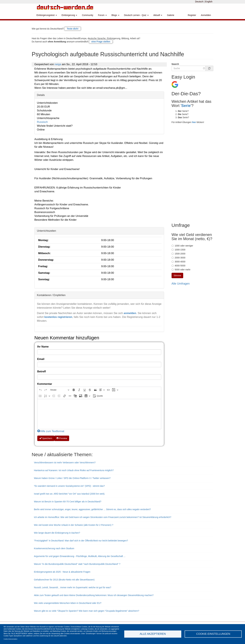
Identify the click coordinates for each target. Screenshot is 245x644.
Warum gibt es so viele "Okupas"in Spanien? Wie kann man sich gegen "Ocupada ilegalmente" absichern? (87, 611)
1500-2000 (178, 254)
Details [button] (41, 95)
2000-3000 (178, 258)
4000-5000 (178, 266)
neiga (58, 64)
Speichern (46, 438)
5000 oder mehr (181, 270)
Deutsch (199, 2)
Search (175, 64)
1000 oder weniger (182, 246)
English (209, 2)
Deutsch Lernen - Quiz (136, 15)
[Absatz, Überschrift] (60, 390)
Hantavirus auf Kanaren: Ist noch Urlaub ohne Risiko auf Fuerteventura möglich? (74, 470)
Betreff (42, 371)
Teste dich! (73, 29)
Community (88, 15)
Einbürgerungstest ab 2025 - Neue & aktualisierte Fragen (62, 572)
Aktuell (158, 15)
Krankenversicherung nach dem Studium (54, 548)
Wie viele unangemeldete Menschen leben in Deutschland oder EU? (68, 603)
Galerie (171, 15)
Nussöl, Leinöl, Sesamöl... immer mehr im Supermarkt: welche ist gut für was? (73, 587)
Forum (102, 15)
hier (194, 122)
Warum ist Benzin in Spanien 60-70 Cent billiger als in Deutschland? (68, 502)
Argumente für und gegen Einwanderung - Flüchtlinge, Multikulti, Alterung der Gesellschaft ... (80, 556)
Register (192, 15)
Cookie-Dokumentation (11, 639)
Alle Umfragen (181, 284)
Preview (62, 438)
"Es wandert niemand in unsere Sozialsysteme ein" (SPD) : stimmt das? (69, 486)
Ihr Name (43, 347)
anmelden (130, 313)
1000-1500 (178, 250)
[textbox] (99, 414)
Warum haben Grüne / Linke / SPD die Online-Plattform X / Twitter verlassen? (72, 478)
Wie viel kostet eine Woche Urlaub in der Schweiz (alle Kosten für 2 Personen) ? (74, 525)
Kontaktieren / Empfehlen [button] (51, 295)
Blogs (115, 15)
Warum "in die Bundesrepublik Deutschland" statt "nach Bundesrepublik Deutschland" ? (77, 564)
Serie (186, 106)
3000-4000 (178, 262)
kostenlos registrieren (58, 317)
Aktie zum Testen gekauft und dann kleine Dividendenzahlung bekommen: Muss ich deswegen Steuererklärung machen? (94, 595)
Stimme (177, 275)
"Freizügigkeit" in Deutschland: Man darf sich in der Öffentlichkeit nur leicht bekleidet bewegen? (81, 541)
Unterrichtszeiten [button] (47, 231)
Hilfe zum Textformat (51, 431)
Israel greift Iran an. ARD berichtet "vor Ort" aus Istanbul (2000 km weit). (69, 494)
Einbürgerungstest (47, 15)
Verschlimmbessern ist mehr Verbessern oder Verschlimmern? (65, 463)
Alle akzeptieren (153, 634)
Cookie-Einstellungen (213, 634)
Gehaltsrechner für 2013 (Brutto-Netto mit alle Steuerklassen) (64, 580)
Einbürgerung (69, 15)
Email (41, 359)
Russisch (42, 122)
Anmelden (206, 15)
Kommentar (45, 384)
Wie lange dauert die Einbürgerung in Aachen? (57, 533)
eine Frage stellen (101, 42)
